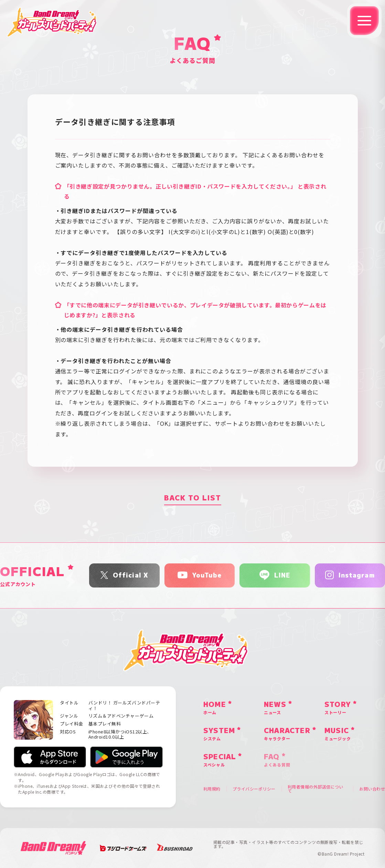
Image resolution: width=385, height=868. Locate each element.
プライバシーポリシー (254, 789)
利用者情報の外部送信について (316, 789)
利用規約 (212, 789)
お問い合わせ (372, 789)
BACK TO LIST (193, 497)
